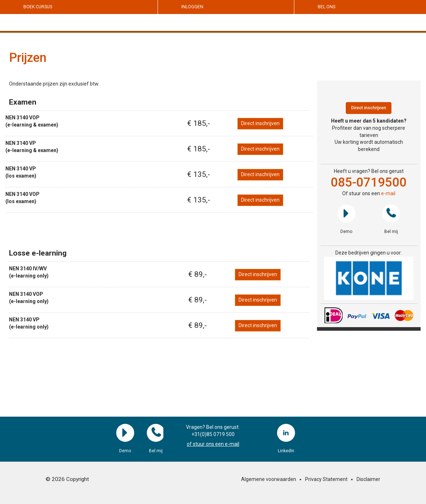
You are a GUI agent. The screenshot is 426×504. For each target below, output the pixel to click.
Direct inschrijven (260, 123)
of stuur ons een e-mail (213, 444)
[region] (369, 278)
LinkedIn (286, 433)
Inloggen (192, 7)
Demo (346, 214)
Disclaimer (368, 479)
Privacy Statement (326, 479)
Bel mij (391, 214)
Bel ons (327, 7)
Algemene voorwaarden (269, 479)
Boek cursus (38, 7)
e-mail (388, 193)
